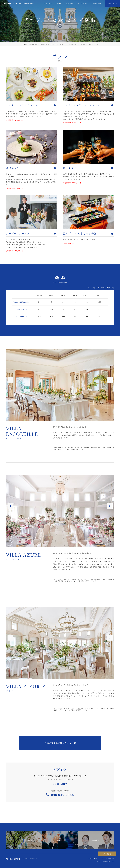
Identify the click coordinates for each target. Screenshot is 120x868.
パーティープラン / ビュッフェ (88, 105)
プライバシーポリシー (108, 858)
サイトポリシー (93, 858)
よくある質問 (83, 4)
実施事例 (70, 4)
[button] (10, 380)
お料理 (59, 4)
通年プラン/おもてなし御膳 (88, 233)
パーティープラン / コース (31, 105)
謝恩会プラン (31, 168)
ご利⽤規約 (97, 4)
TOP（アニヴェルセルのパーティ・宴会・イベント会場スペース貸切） (43, 44)
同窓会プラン (88, 168)
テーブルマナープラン (31, 233)
